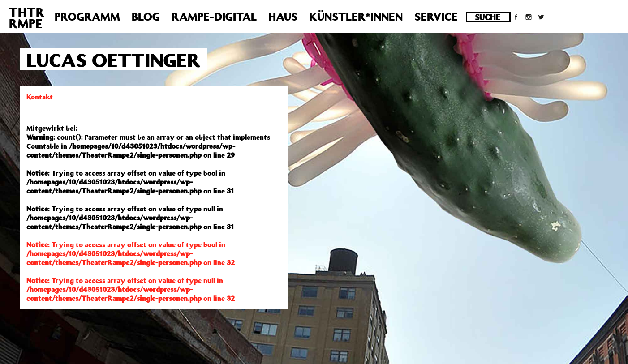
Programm (87, 17)
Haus (283, 17)
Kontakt (40, 97)
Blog (146, 17)
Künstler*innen (356, 17)
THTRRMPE (27, 18)
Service (436, 17)
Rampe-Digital (214, 17)
